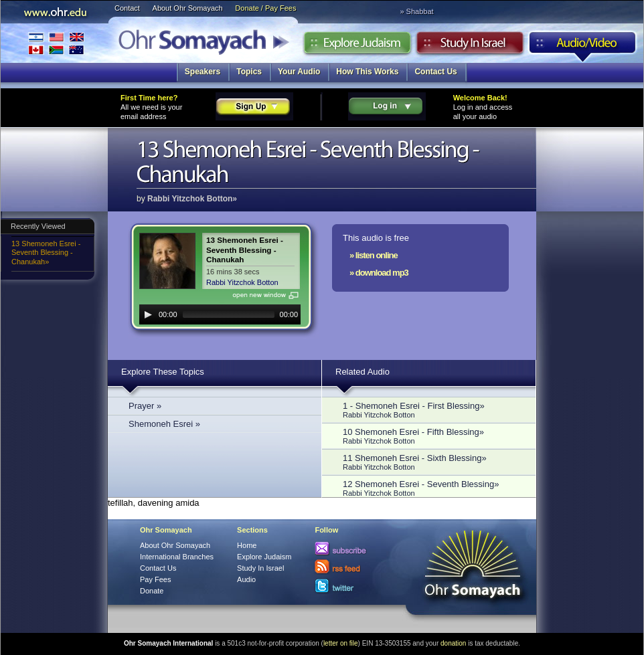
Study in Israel (470, 46)
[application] (220, 314)
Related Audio (363, 372)
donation (453, 643)
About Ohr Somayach (188, 8)
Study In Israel (260, 568)
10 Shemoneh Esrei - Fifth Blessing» (432, 436)
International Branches (56, 43)
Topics (249, 72)
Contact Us (435, 72)
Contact (127, 8)
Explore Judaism (357, 46)
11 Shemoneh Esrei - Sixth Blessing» (432, 462)
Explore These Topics (163, 372)
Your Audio (299, 72)
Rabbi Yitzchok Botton (242, 282)
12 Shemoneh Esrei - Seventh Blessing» (432, 488)
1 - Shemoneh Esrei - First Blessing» (432, 410)
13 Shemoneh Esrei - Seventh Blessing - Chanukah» (46, 253)
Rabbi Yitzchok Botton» (192, 199)
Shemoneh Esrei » (164, 424)
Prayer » (145, 406)
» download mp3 (379, 273)
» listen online (374, 255)
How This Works (367, 72)
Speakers (203, 72)
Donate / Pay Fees (265, 8)
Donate (152, 591)
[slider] (229, 314)
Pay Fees (155, 579)
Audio (583, 46)
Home (247, 545)
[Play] (148, 314)
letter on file (341, 643)
